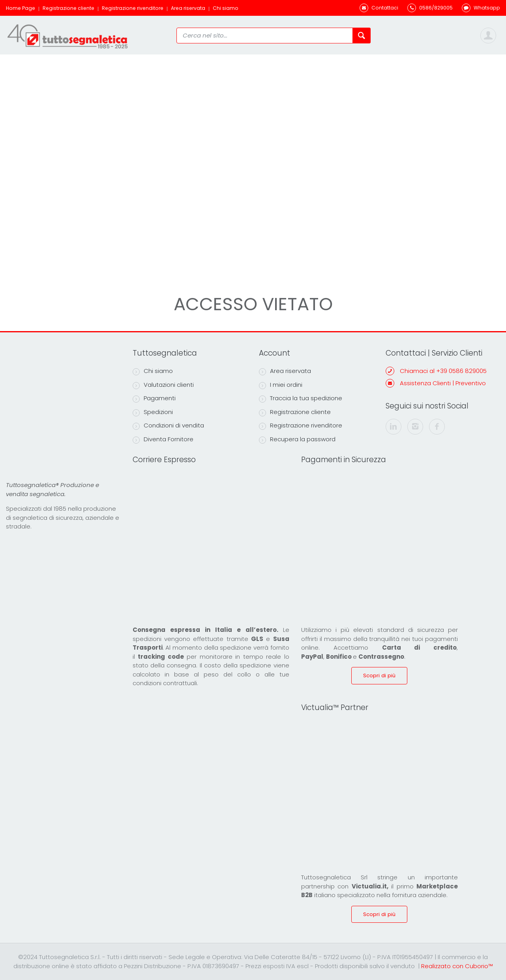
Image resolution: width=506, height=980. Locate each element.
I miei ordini (281, 385)
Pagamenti (154, 398)
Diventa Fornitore (163, 439)
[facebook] (437, 427)
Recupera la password (297, 439)
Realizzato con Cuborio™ (457, 966)
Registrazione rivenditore (133, 8)
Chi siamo (226, 8)
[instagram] (415, 427)
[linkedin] (394, 427)
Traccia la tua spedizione (301, 398)
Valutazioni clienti (163, 385)
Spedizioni (153, 412)
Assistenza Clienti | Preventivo (443, 383)
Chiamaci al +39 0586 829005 (443, 371)
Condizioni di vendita (168, 425)
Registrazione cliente (68, 8)
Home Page (21, 8)
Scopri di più (379, 676)
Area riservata (188, 8)
